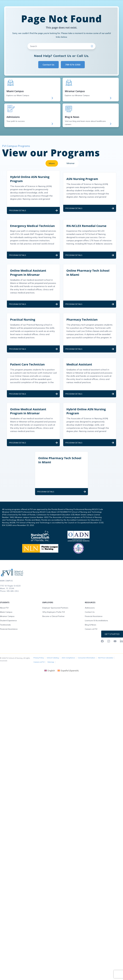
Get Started (112, 650)
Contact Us (48, 81)
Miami (52, 179)
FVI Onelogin (98, 3)
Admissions (90, 624)
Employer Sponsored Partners (55, 624)
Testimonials (5, 641)
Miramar (71, 179)
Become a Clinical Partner (53, 632)
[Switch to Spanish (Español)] (68, 686)
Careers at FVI (91, 645)
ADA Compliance (68, 674)
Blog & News (91, 641)
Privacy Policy (39, 674)
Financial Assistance (9, 645)
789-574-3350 (73, 81)
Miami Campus (6, 628)
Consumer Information (86, 674)
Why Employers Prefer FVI (54, 628)
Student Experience (8, 636)
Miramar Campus (7, 632)
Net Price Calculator (106, 674)
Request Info (112, 3)
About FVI (4, 624)
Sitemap (51, 678)
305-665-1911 (13, 607)
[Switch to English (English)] (50, 686)
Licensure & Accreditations (96, 636)
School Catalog (53, 674)
